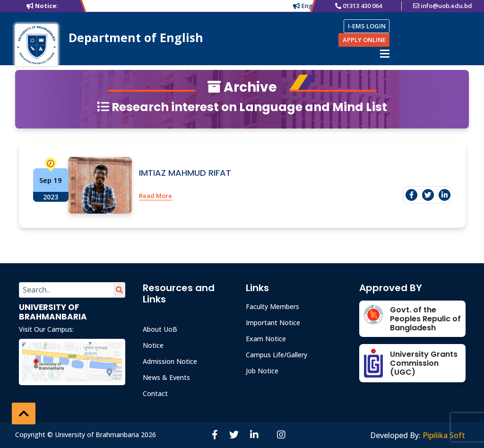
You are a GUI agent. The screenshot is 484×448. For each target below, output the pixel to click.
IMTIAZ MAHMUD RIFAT (185, 173)
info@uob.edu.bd (446, 6)
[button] (24, 414)
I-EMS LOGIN (367, 26)
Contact (155, 393)
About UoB (160, 329)
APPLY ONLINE (364, 40)
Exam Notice (266, 339)
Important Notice (273, 323)
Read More (156, 196)
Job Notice (262, 371)
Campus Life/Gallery (277, 355)
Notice (153, 345)
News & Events (166, 377)
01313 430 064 (362, 6)
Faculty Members (272, 306)
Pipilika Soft (444, 435)
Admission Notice (170, 361)
